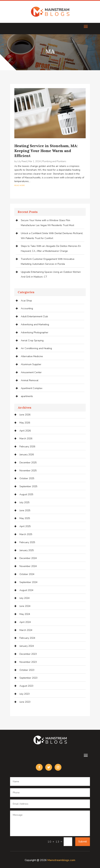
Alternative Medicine (32, 356)
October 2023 (27, 670)
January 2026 (27, 455)
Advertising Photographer (35, 332)
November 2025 (28, 471)
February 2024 (27, 638)
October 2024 (27, 574)
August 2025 (26, 494)
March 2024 (26, 630)
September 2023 (28, 678)
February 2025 (27, 542)
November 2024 (28, 566)
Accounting (27, 308)
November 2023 (28, 662)
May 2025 (25, 518)
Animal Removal (30, 380)
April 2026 (25, 431)
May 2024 (25, 614)
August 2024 (26, 590)
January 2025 (27, 550)
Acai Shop (26, 301)
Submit (83, 842)
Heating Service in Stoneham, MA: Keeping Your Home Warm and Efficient (46, 151)
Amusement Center (31, 372)
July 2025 (24, 502)
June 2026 (25, 415)
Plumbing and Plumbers (54, 161)
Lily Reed (22, 161)
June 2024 (25, 606)
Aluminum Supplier (31, 364)
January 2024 (27, 646)
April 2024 (25, 622)
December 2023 (28, 654)
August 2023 (26, 686)
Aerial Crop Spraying (32, 341)
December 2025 (28, 463)
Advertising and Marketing (35, 324)
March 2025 (26, 534)
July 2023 (24, 694)
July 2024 (24, 598)
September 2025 (28, 486)
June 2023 (25, 702)
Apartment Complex (32, 388)
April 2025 (25, 526)
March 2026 (26, 439)
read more (20, 185)
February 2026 (27, 447)
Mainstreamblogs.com (61, 860)
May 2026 (25, 423)
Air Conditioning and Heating (36, 348)
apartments (27, 396)
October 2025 (27, 478)
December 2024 (28, 558)
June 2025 (25, 510)
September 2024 (28, 582)
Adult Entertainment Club (34, 316)
